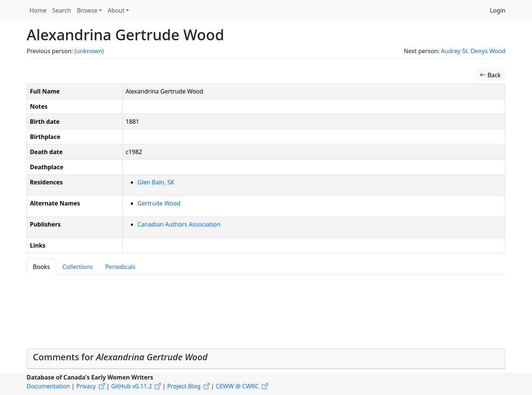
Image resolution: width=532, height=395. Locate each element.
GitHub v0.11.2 (132, 386)
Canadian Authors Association (179, 224)
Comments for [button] (120, 357)
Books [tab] (41, 267)
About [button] (116, 10)
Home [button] (38, 10)
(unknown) (89, 51)
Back (490, 75)
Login (498, 10)
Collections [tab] (78, 267)
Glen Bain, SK (156, 182)
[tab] (266, 359)
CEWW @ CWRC (237, 386)
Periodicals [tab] (120, 267)
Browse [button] (87, 10)
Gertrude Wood (159, 203)
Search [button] (62, 10)
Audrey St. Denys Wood (473, 51)
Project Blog (184, 386)
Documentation (48, 386)
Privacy (86, 386)
